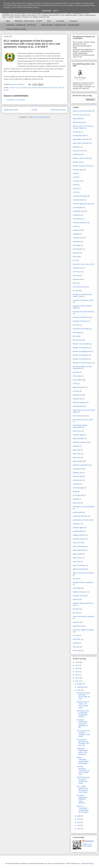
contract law (77, 230)
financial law (77, 340)
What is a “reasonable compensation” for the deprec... (83, 809)
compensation (78, 207)
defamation (77, 242)
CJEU (75, 192)
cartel (75, 177)
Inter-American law (79, 416)
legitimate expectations (81, 465)
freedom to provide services (83, 363)
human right (77, 376)
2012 (77, 678)
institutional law (78, 406)
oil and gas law (78, 495)
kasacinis (76, 446)
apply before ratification (81, 143)
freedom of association (81, 344)
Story (49, 21)
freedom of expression (81, 355)
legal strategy (78, 461)
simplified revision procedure (83, 582)
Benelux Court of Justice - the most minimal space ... (83, 705)
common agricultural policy (82, 204)
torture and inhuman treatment (84, 616)
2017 (77, 665)
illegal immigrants (79, 387)
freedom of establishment (82, 351)
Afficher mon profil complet (87, 845)
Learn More (47, 11)
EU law (34, 88)
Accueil (34, 110)
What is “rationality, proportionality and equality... (83, 760)
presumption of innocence (82, 520)
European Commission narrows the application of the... (82, 724)
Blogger (91, 863)
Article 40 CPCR (79, 151)
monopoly (76, 484)
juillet (79, 816)
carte (75, 173)
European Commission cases (83, 300)
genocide (76, 372)
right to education (79, 546)
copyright (76, 234)
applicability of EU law (81, 139)
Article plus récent (11, 110)
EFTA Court (77, 272)
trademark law (78, 626)
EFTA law (76, 276)
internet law (77, 431)
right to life (76, 562)
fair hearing (77, 333)
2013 (77, 675)
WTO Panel (77, 651)
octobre (80, 684)
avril (79, 825)
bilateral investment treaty (82, 166)
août (79, 690)
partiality (76, 499)
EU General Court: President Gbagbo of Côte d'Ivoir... (83, 734)
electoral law (77, 279)
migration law (77, 473)
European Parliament (80, 321)
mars (79, 829)
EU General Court (25, 88)
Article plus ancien (58, 110)
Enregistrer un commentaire (16, 100)
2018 (77, 662)
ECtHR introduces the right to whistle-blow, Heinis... (83, 780)
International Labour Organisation (80, 426)
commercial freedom (80, 196)
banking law (77, 154)
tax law (6, 90)
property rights (78, 528)
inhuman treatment (79, 403)
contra (75, 226)
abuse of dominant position (82, 111)
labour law (76, 450)
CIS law (76, 189)
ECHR (75, 257)
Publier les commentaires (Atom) (39, 117)
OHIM (75, 492)
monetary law (78, 480)
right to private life (79, 569)
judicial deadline (79, 438)
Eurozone (76, 325)
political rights (78, 512)
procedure (54, 88)
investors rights (78, 435)
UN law (75, 635)
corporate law (78, 238)
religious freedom (79, 535)
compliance (77, 215)
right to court (77, 543)
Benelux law (77, 162)
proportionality (78, 531)
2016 (77, 668)
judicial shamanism (44, 88)
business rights (78, 170)
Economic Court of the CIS (82, 264)
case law (12, 88)
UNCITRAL (77, 639)
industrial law (77, 399)
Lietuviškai (60, 21)
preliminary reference (80, 516)
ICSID (75, 384)
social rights (77, 588)
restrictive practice (79, 539)
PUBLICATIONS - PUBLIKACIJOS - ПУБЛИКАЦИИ (60, 25)
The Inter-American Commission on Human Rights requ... (83, 770)
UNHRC (76, 643)
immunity (76, 391)
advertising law (78, 122)
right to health (78, 554)
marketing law (78, 469)
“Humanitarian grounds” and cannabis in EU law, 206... (83, 743)
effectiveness (77, 268)
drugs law (76, 253)
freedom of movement (81, 359)
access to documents (80, 115)
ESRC (75, 283)
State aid (61, 88)
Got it (56, 11)
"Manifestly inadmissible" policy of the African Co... (82, 752)
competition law (78, 211)
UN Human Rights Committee (83, 630)
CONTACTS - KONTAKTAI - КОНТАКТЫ (21, 25)
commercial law (78, 200)
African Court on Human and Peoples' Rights (83, 127)
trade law (76, 622)
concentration (78, 219)
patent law (76, 503)
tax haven (76, 609)
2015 (77, 672)
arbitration (76, 147)
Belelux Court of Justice (81, 158)
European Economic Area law (83, 312)
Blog (8, 21)
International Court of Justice (83, 420)
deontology (77, 245)
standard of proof (79, 596)
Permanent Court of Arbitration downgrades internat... (83, 714)
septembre (81, 687)
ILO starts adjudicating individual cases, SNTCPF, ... (82, 799)
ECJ (17, 88)
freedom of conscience (81, 348)
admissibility (77, 119)
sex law (75, 579)
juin (79, 819)
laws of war (77, 454)
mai (79, 822)
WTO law (76, 647)
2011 (77, 681)
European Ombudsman (81, 317)
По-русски (73, 21)
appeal (26, 64)
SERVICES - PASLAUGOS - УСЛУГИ (28, 21)
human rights (77, 380)
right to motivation (79, 565)
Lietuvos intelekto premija (16, 29)
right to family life (79, 550)
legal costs (77, 457)
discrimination (78, 249)
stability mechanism (80, 592)
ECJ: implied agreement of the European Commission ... (83, 789)
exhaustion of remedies (81, 329)
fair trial (75, 336)
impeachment (78, 395)
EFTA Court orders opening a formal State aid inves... (83, 696)
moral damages (78, 488)
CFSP (75, 185)
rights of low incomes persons (83, 573)
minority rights (78, 476)
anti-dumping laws (79, 136)
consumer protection (80, 223)
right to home (77, 558)
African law (77, 132)
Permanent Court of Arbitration (84, 507)
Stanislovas (89, 841)
